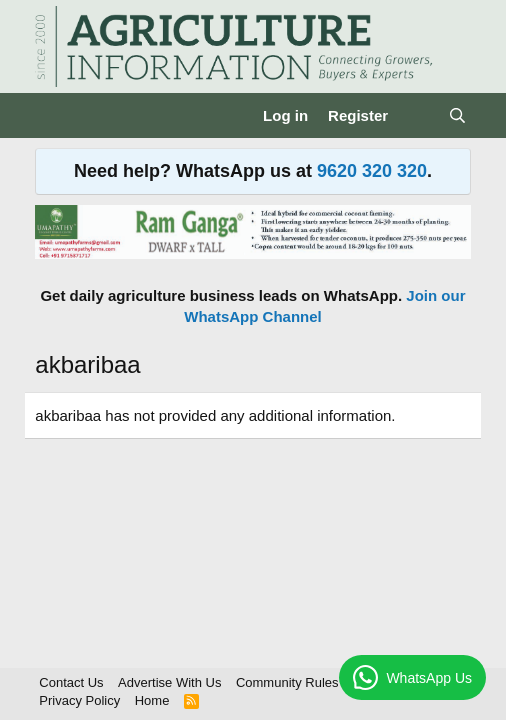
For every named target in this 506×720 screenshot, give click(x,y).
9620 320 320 (372, 171)
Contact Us (71, 682)
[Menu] (52, 116)
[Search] (456, 115)
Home (152, 700)
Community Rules (287, 682)
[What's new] (417, 115)
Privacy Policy (79, 700)
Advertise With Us (169, 682)
